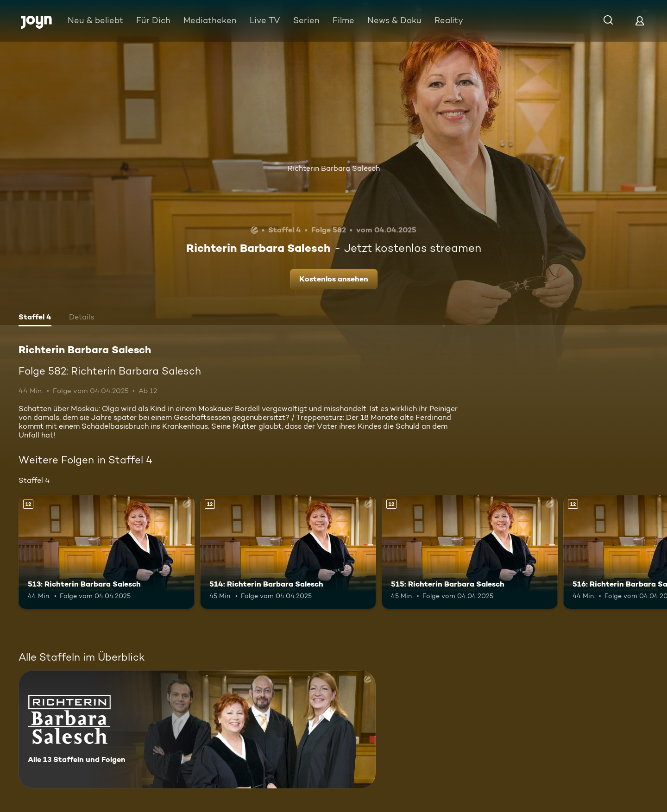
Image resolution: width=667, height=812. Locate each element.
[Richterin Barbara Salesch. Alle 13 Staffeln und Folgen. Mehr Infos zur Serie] (197, 729)
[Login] (640, 21)
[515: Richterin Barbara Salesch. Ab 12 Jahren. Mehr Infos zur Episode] (470, 552)
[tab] (35, 318)
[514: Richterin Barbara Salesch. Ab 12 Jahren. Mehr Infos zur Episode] (288, 552)
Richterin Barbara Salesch (334, 168)
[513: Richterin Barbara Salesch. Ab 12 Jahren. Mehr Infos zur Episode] (107, 552)
